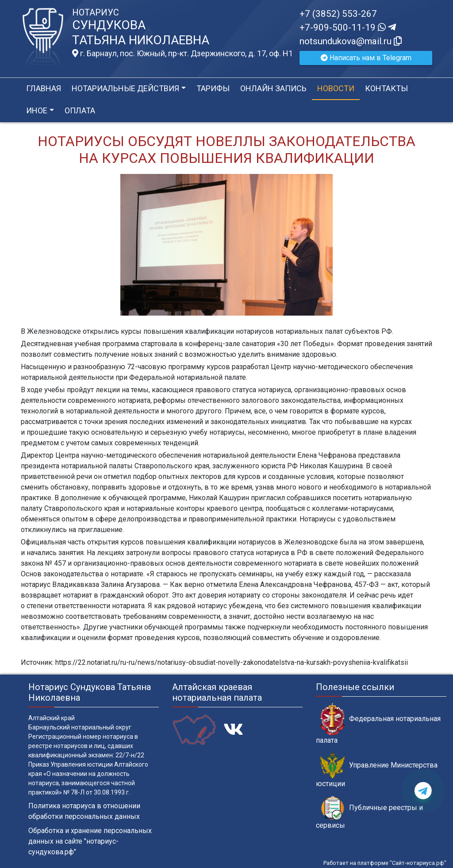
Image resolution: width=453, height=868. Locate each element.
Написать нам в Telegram (366, 58)
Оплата (80, 110)
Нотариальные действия (125, 88)
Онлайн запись (273, 88)
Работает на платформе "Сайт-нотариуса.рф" (385, 863)
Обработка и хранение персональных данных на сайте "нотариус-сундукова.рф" (90, 841)
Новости (336, 88)
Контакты (386, 88)
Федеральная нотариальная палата (378, 724)
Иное (37, 110)
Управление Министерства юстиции (377, 770)
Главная (44, 88)
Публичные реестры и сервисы (369, 813)
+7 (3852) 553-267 (338, 14)
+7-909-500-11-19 (348, 27)
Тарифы (213, 88)
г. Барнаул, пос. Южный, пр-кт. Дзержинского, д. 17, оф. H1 (182, 54)
